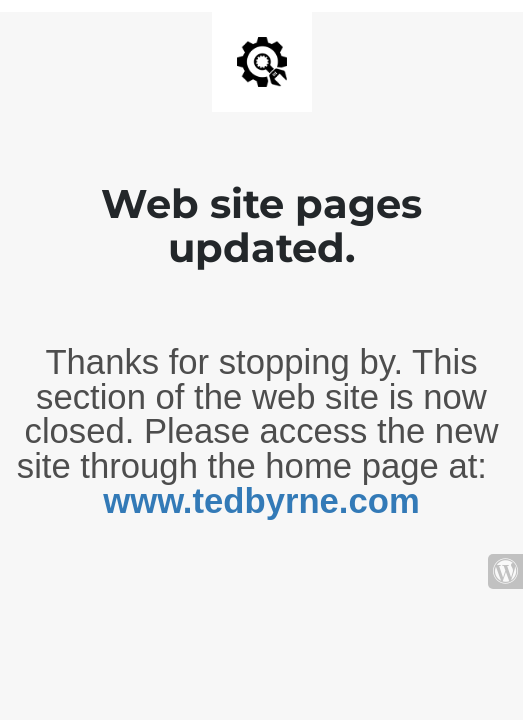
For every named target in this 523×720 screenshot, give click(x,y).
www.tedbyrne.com (261, 501)
